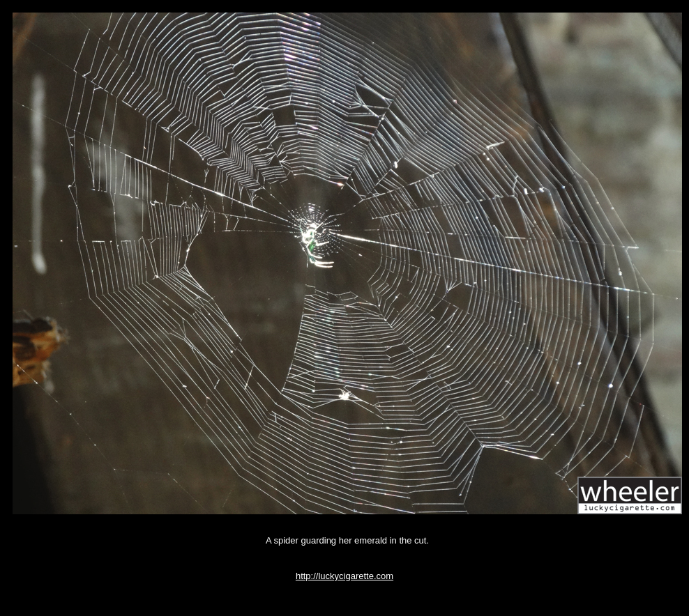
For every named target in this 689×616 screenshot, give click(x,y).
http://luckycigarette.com (344, 576)
